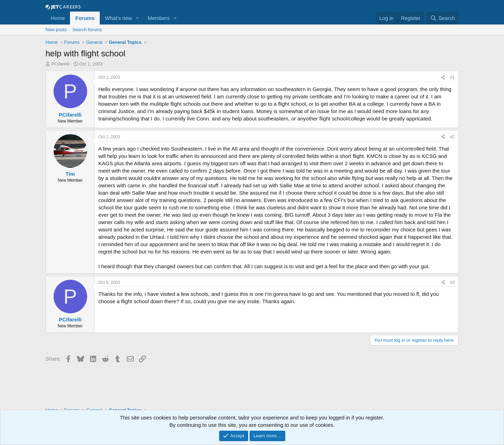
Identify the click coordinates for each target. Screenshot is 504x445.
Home (58, 18)
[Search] (443, 18)
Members (159, 18)
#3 (452, 283)
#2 (452, 137)
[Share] (443, 78)
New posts (56, 30)
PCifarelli (61, 64)
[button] (138, 18)
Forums (85, 18)
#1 (452, 77)
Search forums (87, 30)
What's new (118, 18)
